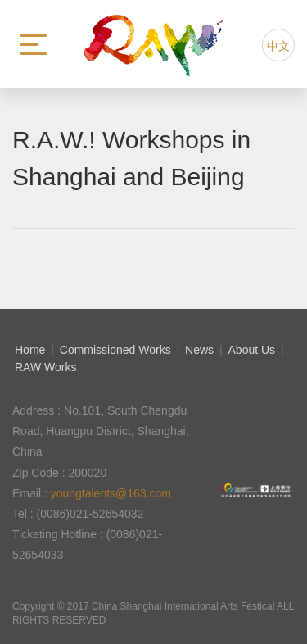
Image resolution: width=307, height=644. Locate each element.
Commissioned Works (115, 350)
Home (30, 350)
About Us (252, 350)
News (199, 350)
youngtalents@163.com (111, 493)
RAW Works (45, 367)
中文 (278, 46)
